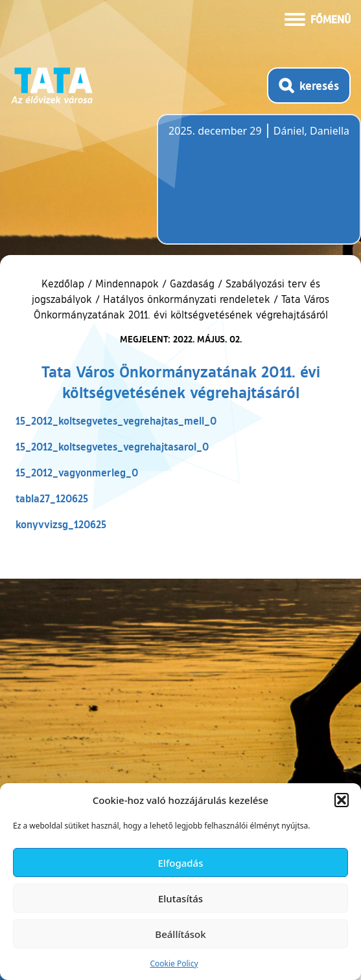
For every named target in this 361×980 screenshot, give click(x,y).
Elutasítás (180, 898)
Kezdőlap (64, 284)
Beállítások (180, 934)
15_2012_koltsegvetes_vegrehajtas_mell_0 (116, 420)
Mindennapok (127, 284)
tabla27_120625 (52, 498)
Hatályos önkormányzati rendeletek (187, 299)
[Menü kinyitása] (318, 18)
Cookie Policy (174, 963)
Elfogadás (181, 863)
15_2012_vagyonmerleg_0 (77, 472)
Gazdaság (192, 284)
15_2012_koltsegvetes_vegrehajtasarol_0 (112, 446)
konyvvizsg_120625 (61, 524)
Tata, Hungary (241, 187)
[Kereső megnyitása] (309, 85)
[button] (342, 800)
